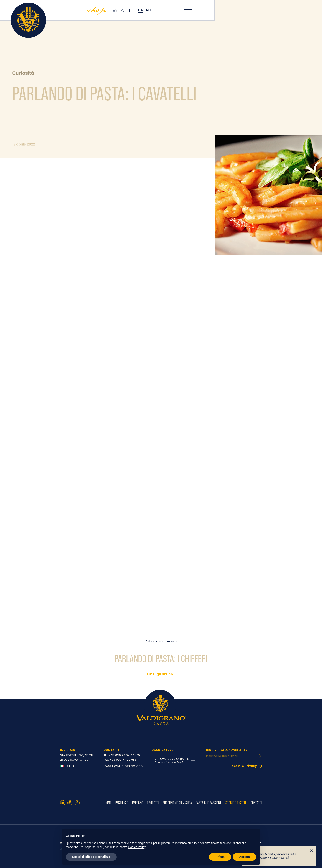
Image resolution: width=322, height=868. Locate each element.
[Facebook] (130, 10)
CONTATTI (256, 803)
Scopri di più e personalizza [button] (91, 857)
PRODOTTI (153, 803)
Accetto (244, 766)
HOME (108, 803)
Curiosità (23, 73)
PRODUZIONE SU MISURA (177, 803)
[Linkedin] (115, 10)
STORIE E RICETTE (236, 803)
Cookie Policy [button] (137, 847)
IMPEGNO (138, 803)
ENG (148, 10)
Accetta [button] (244, 857)
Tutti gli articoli (161, 674)
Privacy (251, 766)
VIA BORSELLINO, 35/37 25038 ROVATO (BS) (77, 757)
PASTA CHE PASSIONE (209, 803)
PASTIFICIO (122, 803)
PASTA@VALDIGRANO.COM (124, 766)
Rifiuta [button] (220, 857)
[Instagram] (123, 10)
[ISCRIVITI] (258, 756)
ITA (140, 10)
